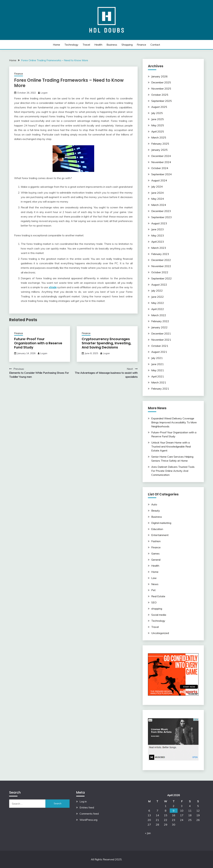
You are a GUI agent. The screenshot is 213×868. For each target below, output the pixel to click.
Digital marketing (161, 523)
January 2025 (159, 150)
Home (56, 45)
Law (154, 578)
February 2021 (160, 389)
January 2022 (159, 327)
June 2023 (158, 229)
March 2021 (159, 382)
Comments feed (89, 814)
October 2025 (160, 95)
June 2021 (158, 364)
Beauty (156, 511)
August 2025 (159, 107)
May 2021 (158, 370)
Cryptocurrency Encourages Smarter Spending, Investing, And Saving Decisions (106, 343)
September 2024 (161, 174)
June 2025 (158, 119)
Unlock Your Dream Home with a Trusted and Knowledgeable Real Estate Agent (171, 446)
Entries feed (87, 807)
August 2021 (159, 352)
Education (157, 529)
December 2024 (161, 156)
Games (155, 553)
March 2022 (159, 315)
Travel (86, 45)
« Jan (148, 833)
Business (112, 45)
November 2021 (161, 340)
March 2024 (159, 205)
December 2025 (161, 82)
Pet (153, 590)
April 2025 (158, 131)
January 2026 (159, 76)
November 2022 (161, 266)
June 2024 (158, 193)
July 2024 (157, 187)
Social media (159, 615)
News (155, 584)
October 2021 (160, 346)
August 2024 (159, 180)
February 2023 (160, 254)
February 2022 (160, 321)
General (156, 560)
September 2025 (161, 101)
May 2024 (158, 199)
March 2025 (159, 137)
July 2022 (157, 291)
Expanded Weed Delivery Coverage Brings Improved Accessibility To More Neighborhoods (174, 422)
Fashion (156, 541)
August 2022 (159, 285)
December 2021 (161, 333)
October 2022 (160, 272)
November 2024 (161, 162)
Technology (71, 45)
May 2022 (158, 303)
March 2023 (159, 248)
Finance (141, 45)
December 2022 (161, 260)
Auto (154, 504)
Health (98, 45)
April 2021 (158, 376)
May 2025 (158, 125)
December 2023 (161, 211)
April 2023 (158, 242)
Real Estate (158, 596)
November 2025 (161, 89)
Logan (44, 93)
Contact (155, 45)
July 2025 (157, 113)
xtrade (53, 287)
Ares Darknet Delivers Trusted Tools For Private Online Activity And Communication (173, 471)
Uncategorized (160, 633)
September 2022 (161, 278)
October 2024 (160, 168)
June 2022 (158, 297)
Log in (83, 801)
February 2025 (160, 144)
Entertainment (160, 535)
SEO (154, 602)
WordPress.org (88, 820)
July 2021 (157, 358)
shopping (127, 45)
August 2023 (159, 223)
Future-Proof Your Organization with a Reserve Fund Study (38, 343)
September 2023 (161, 217)
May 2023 (158, 235)
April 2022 (158, 309)
